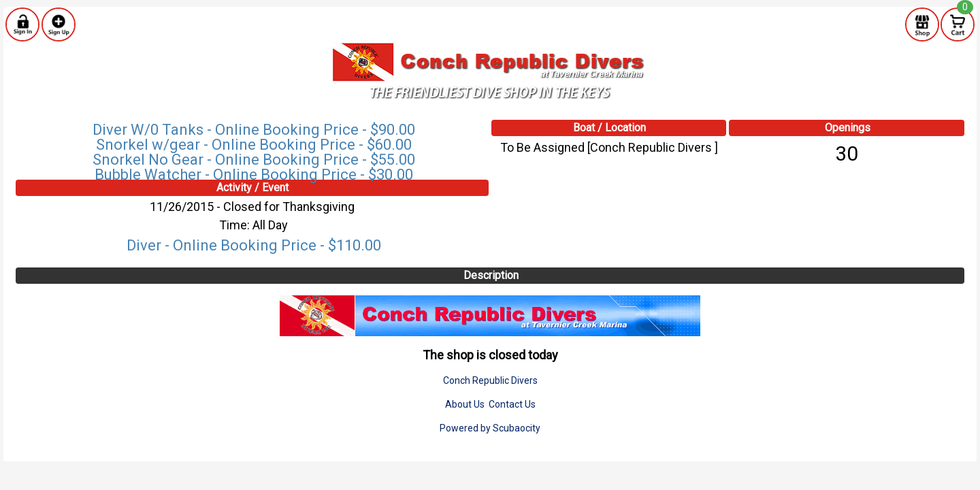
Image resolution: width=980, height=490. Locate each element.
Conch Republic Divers (490, 380)
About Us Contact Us (490, 404)
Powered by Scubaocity (490, 428)
